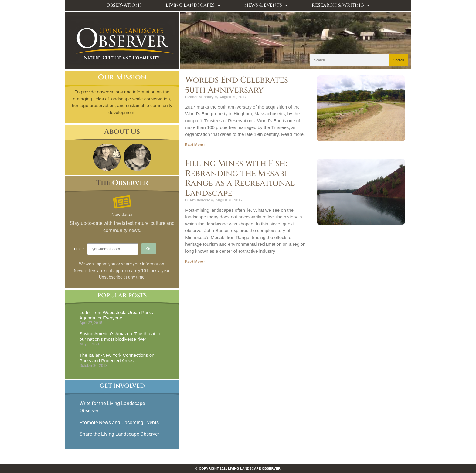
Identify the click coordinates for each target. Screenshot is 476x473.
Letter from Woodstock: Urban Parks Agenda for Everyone (116, 315)
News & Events (266, 6)
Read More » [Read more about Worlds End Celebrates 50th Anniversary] (195, 145)
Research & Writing (341, 6)
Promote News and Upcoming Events (119, 422)
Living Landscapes (193, 6)
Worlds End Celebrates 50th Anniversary (237, 85)
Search (399, 60)
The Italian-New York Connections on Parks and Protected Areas (117, 358)
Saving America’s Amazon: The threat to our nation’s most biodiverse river (120, 336)
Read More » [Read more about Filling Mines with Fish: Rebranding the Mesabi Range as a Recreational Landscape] (195, 262)
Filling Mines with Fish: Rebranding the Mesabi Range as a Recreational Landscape (240, 178)
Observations (124, 5)
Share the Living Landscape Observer (120, 434)
